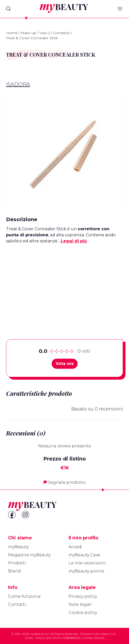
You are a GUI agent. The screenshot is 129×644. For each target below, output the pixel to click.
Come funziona (24, 596)
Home (12, 33)
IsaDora (18, 84)
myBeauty (18, 547)
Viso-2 (45, 33)
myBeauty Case (84, 555)
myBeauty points (86, 571)
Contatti (17, 604)
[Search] (8, 9)
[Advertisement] (64, 284)
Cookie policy (83, 613)
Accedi (75, 547)
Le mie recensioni (87, 563)
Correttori (62, 33)
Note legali (80, 604)
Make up (28, 33)
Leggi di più (74, 241)
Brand (14, 571)
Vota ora (65, 364)
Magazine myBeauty (29, 555)
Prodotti (17, 563)
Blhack (100, 638)
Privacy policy (83, 596)
